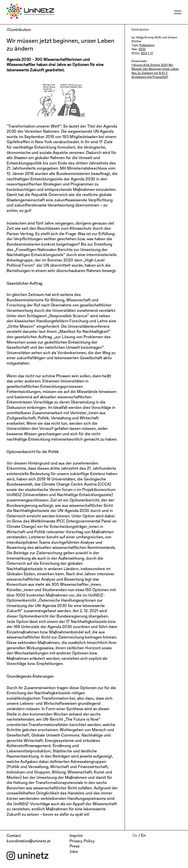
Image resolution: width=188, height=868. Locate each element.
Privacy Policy (82, 841)
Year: (135, 49)
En (143, 836)
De (135, 836)
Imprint (76, 836)
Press (75, 846)
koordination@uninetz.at (29, 841)
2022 (142, 49)
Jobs (74, 852)
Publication (147, 45)
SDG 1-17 (147, 54)
